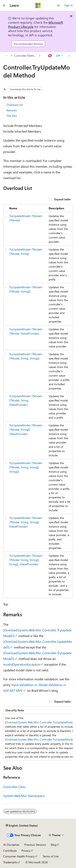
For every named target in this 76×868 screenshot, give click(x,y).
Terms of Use (51, 856)
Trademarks (10, 862)
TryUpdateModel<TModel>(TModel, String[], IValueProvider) (26, 430)
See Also (12, 116)
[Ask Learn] (50, 56)
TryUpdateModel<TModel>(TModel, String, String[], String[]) (26, 467)
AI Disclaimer (11, 845)
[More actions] (69, 56)
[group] (38, 733)
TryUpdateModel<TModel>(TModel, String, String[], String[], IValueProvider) (26, 560)
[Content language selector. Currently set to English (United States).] (22, 825)
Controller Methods (26, 56)
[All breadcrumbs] (7, 56)
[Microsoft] (38, 6)
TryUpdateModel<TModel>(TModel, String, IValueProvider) (26, 400)
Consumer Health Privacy (19, 856)
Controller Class (14, 787)
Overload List (15, 105)
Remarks (12, 110)
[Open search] (59, 6)
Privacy (26, 851)
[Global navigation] (4, 6)
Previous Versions (35, 845)
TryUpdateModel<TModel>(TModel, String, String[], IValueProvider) (26, 522)
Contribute (10, 851)
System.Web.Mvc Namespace (24, 796)
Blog (54, 845)
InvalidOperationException (22, 664)
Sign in (69, 5)
